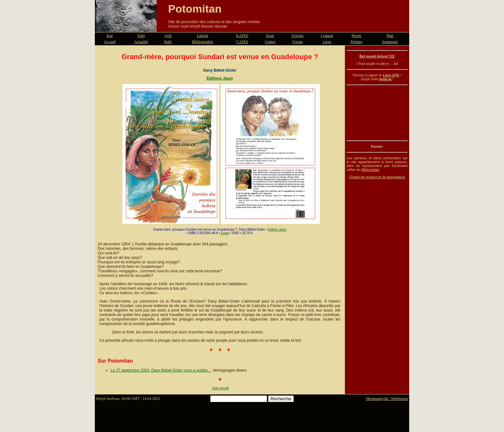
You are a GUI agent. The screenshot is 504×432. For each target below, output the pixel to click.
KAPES (242, 36)
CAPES (242, 42)
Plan (390, 36)
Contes (270, 42)
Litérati (202, 36)
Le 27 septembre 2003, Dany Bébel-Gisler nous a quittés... (161, 370)
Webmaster (370, 170)
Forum (298, 42)
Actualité (141, 42)
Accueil (110, 42)
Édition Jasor (277, 229)
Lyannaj (327, 36)
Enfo (141, 36)
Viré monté (220, 388)
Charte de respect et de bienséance (377, 177)
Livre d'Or (391, 75)
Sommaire (390, 42)
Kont (270, 36)
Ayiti (168, 36)
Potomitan (195, 9)
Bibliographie (203, 42)
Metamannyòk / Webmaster (387, 399)
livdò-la (385, 79)
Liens (327, 42)
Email (225, 233)
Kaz (110, 36)
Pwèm (356, 36)
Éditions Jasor (220, 78)
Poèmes (356, 42)
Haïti (168, 42)
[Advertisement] (377, 113)
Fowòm (297, 36)
